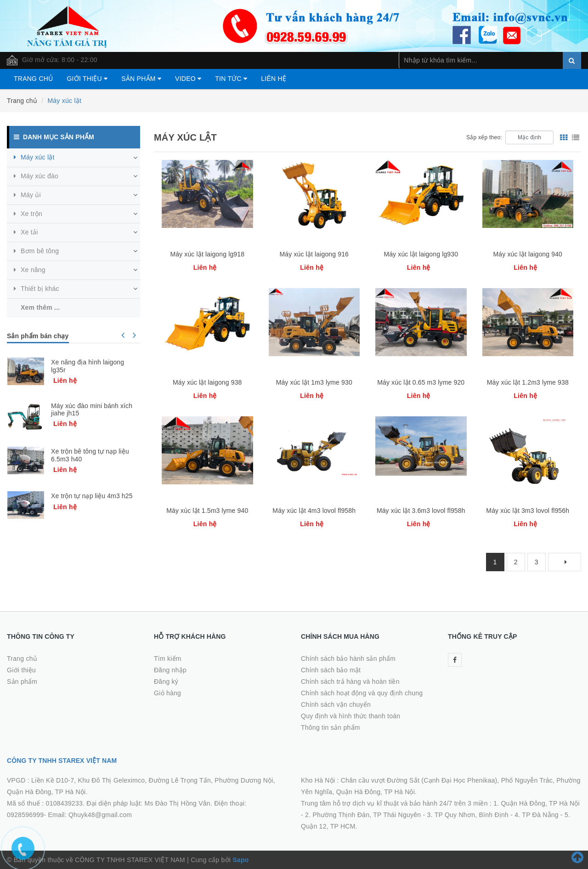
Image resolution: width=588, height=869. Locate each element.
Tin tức (231, 79)
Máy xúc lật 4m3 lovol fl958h (314, 511)
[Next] (565, 562)
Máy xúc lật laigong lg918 (207, 254)
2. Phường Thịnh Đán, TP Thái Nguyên (363, 815)
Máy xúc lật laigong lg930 (421, 254)
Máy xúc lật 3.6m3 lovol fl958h (421, 511)
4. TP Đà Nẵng (537, 815)
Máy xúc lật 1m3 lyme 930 (314, 382)
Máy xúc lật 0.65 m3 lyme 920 (421, 382)
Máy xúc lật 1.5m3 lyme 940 (207, 511)
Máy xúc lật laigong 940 (528, 254)
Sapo (240, 860)
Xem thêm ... (40, 307)
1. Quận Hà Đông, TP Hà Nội (537, 803)
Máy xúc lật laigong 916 (314, 254)
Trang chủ (33, 79)
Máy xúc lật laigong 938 (207, 382)
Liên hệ (274, 79)
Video (188, 79)
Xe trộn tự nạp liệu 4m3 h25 (92, 496)
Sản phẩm (141, 79)
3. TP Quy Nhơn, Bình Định (468, 815)
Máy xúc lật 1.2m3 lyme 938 (528, 382)
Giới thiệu (87, 79)
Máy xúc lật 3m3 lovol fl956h (528, 511)
